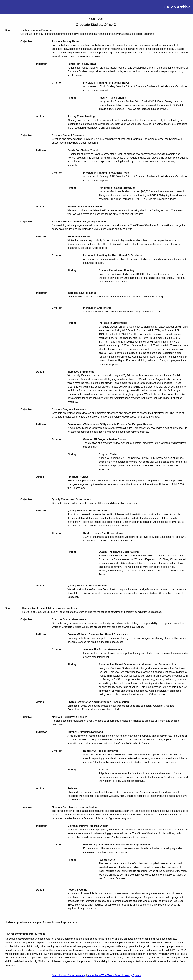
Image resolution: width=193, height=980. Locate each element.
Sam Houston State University (69, 975)
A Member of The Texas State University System (114, 975)
